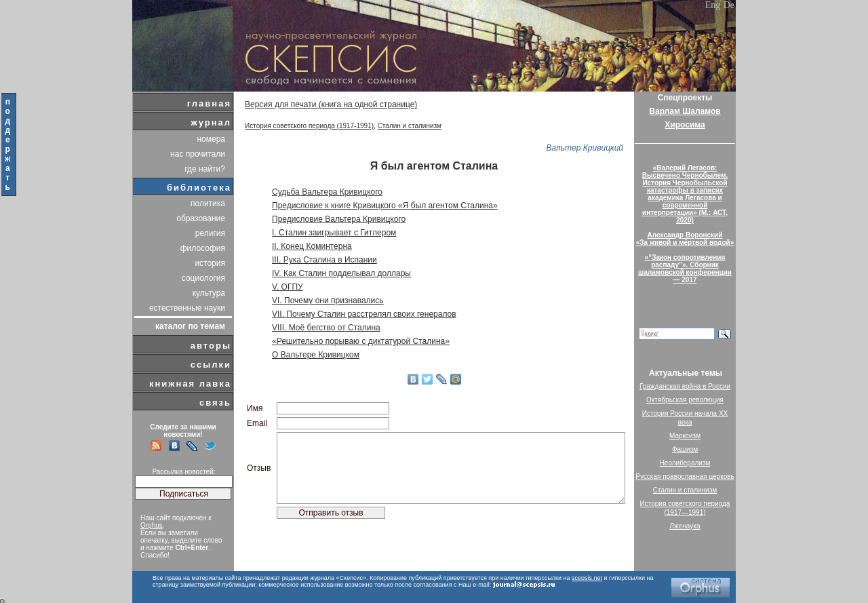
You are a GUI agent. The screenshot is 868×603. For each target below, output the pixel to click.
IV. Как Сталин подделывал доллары (341, 273)
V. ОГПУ (288, 287)
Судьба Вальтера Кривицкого (327, 192)
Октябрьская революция (685, 400)
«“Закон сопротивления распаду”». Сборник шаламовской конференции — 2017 (685, 269)
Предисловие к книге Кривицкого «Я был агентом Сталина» (385, 206)
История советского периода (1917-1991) (309, 126)
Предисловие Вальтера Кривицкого (339, 219)
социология (203, 278)
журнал (211, 122)
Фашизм (685, 449)
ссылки (211, 365)
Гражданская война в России (685, 386)
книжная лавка (190, 384)
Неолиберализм (685, 463)
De (729, 5)
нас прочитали (198, 154)
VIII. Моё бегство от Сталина (326, 328)
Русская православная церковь (685, 476)
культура (209, 293)
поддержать (8, 144)
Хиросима (685, 125)
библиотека (199, 188)
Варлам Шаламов (685, 111)
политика (208, 203)
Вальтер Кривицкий (585, 148)
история (210, 263)
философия (203, 248)
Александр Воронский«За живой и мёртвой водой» (685, 239)
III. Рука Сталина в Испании (324, 260)
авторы (211, 346)
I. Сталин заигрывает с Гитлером (334, 233)
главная (209, 103)
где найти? (205, 169)
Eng (713, 5)
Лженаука (685, 526)
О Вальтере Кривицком (316, 355)
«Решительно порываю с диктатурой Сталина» (361, 341)
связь (215, 403)
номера (211, 139)
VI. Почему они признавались (328, 300)
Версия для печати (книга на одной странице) (331, 104)
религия (210, 233)
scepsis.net (587, 578)
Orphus (152, 525)
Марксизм (685, 436)
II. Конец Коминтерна (312, 246)
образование (201, 218)
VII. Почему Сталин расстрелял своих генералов (364, 314)
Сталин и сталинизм (410, 126)
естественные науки (187, 308)
